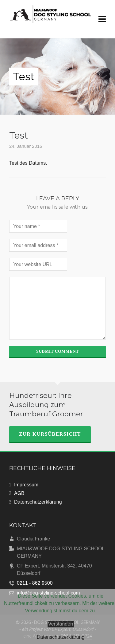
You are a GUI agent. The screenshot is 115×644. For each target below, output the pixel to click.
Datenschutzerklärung (38, 502)
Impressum (26, 485)
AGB (19, 493)
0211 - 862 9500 (35, 583)
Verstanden (61, 624)
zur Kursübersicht (50, 434)
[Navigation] (102, 19)
